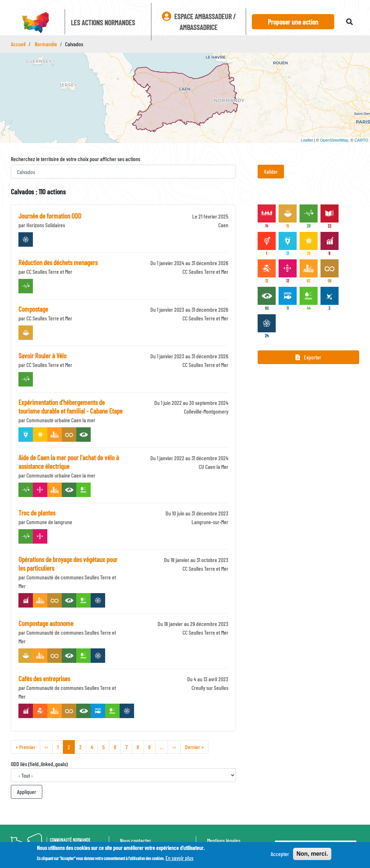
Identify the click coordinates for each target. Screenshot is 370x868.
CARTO (361, 140)
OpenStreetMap (334, 140)
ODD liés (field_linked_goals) (39, 764)
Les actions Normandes (103, 22)
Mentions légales (224, 840)
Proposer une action (293, 22)
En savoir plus (179, 858)
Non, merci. (312, 854)
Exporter (308, 357)
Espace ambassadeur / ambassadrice (199, 22)
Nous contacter (135, 840)
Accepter (280, 854)
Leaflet (307, 140)
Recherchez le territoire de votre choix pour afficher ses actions (76, 159)
